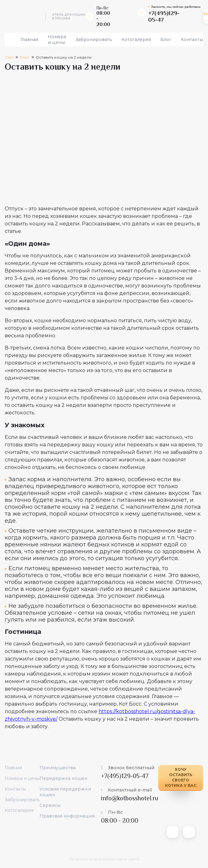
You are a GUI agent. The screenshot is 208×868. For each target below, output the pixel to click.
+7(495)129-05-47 (125, 776)
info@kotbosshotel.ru (130, 798)
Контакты (192, 39)
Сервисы (50, 805)
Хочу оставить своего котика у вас (181, 777)
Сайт (9, 57)
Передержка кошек (64, 778)
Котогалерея (136, 39)
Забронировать (94, 39)
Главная (29, 39)
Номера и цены (57, 39)
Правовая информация (67, 816)
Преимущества (58, 768)
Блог (166, 39)
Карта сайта (127, 859)
